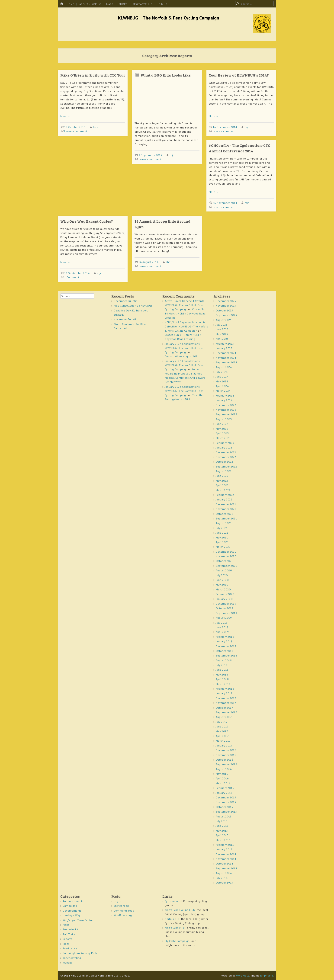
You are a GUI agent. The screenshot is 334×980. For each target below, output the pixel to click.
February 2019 (225, 637)
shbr (169, 262)
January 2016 (224, 793)
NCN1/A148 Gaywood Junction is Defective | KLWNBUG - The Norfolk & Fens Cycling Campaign (186, 326)
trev (95, 127)
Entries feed (121, 906)
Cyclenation (172, 901)
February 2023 (225, 443)
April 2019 (222, 632)
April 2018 (222, 679)
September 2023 (226, 414)
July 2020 (222, 575)
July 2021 (222, 528)
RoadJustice (70, 948)
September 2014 (226, 868)
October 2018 (224, 651)
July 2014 (222, 878)
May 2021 (222, 537)
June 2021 (222, 533)
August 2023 (224, 419)
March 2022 (223, 490)
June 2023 (222, 424)
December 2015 (226, 797)
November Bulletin (126, 319)
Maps (110, 4)
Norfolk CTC (172, 919)
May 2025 (222, 334)
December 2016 (226, 750)
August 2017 (224, 717)
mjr (172, 155)
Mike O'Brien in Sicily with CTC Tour (93, 75)
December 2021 (226, 504)
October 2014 (224, 863)
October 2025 (224, 310)
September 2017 (226, 712)
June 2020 (222, 580)
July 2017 (222, 722)
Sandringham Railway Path (80, 953)
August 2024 (224, 367)
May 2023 (222, 429)
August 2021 (224, 523)
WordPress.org (123, 915)
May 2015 (222, 831)
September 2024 (226, 362)
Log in (117, 901)
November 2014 (226, 859)
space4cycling (142, 4)
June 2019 (222, 627)
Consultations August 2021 (182, 356)
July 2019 (222, 623)
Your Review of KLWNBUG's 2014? (239, 75)
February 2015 (225, 845)
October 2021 (224, 514)
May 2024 (222, 381)
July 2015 (222, 821)
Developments (72, 911)
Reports (67, 939)
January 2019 (224, 641)
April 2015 (222, 835)
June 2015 (222, 826)
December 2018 (226, 646)
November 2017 (226, 703)
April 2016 (222, 778)
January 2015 (224, 849)
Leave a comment (76, 131)
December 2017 (226, 698)
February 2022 (225, 495)
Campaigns (70, 906)
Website (68, 962)
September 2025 (226, 315)
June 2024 (222, 376)
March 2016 (223, 783)
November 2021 (226, 509)
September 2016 (226, 764)
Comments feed (124, 911)
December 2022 (226, 452)
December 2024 (226, 353)
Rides (66, 944)
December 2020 (226, 552)
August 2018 (224, 660)
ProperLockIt (70, 929)
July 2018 (222, 665)
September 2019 (226, 613)
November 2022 (226, 457)
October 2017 (224, 708)
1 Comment (72, 277)
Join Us (162, 4)
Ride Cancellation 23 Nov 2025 (133, 306)
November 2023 (226, 410)
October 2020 (224, 561)
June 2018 (222, 670)
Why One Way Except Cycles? (87, 221)
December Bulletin (126, 301)
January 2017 (224, 745)
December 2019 (226, 604)
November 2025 (226, 306)
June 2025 (222, 329)
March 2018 (223, 684)
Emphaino (267, 975)
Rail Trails (69, 934)
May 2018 (222, 674)
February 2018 (225, 689)
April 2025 (222, 339)
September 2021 (226, 518)
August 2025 (224, 320)
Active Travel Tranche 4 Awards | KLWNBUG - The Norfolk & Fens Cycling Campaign (185, 305)
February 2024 (225, 396)
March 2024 (223, 391)
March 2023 (223, 438)
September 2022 (226, 466)
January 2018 (224, 693)
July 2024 (222, 372)
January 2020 (224, 599)
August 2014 (224, 873)
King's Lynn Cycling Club (180, 910)
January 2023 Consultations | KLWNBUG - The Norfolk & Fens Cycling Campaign (184, 348)
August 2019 (224, 618)
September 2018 (226, 655)
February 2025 (225, 344)
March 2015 (223, 840)
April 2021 (222, 542)
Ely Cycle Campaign (177, 941)
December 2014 (226, 854)
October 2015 (224, 807)
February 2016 (225, 788)
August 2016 (224, 769)
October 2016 (224, 760)
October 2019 (224, 608)
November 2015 (226, 802)
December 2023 (226, 405)
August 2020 (224, 570)
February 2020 (225, 594)
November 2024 (226, 358)
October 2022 (224, 462)
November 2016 (226, 755)
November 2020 (226, 556)
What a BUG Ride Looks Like (166, 75)
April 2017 (222, 736)
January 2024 (224, 400)
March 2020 (223, 589)
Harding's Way (72, 915)
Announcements (73, 901)
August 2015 (224, 816)
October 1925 (224, 882)
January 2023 (224, 447)
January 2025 (224, 348)
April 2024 (222, 386)
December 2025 (226, 301)
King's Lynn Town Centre (78, 920)
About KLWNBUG (90, 4)
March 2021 (223, 547)
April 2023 (222, 433)
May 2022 (222, 481)
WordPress (243, 975)
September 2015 (226, 812)
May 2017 (222, 731)
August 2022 (224, 471)
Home (70, 4)
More (65, 116)
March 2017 (223, 741)
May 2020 (222, 584)
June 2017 (222, 726)
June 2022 (222, 476)
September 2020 (226, 566)
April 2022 (222, 485)
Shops (123, 4)
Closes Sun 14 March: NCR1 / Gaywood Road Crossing (185, 313)
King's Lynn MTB (175, 928)
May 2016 (222, 774)
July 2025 (222, 325)
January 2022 (224, 499)
